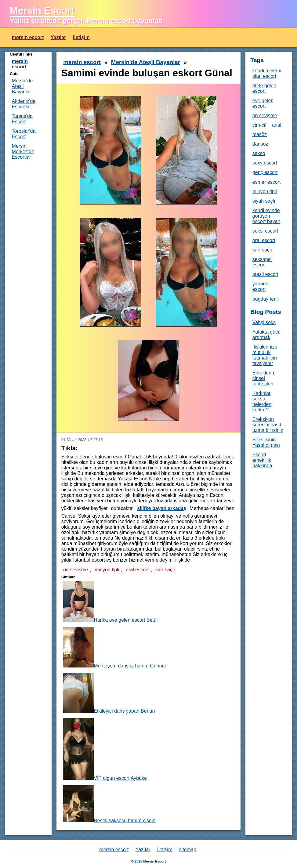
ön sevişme (76, 570)
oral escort (137, 570)
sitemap (188, 850)
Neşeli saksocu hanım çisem (109, 804)
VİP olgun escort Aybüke (105, 749)
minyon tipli (107, 570)
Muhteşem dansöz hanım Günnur (115, 648)
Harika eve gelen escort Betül (110, 602)
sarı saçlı (165, 570)
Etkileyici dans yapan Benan (109, 693)
